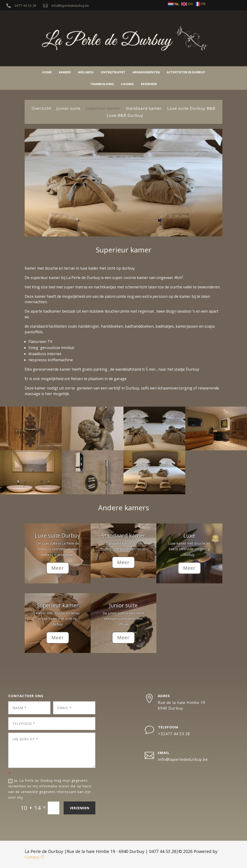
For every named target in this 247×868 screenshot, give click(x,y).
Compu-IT (35, 857)
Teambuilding (102, 84)
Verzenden (79, 808)
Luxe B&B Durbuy (125, 116)
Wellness (86, 72)
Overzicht (41, 109)
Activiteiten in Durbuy (186, 72)
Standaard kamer (144, 109)
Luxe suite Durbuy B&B (191, 109)
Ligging (127, 84)
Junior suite (68, 109)
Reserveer (149, 84)
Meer (58, 568)
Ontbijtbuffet (113, 72)
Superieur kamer (103, 109)
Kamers (65, 72)
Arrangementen (146, 72)
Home (47, 72)
